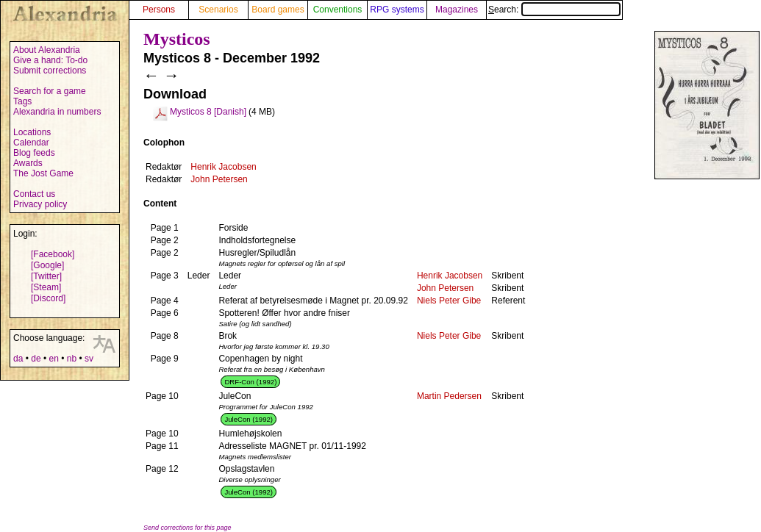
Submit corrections (50, 71)
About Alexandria (47, 50)
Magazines (457, 10)
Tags (22, 101)
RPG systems (397, 10)
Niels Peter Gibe (449, 301)
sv (89, 359)
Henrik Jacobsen (223, 167)
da (18, 359)
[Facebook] (53, 254)
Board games (278, 10)
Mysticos (177, 39)
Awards (28, 163)
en (53, 359)
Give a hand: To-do (50, 60)
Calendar (31, 143)
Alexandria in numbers (57, 112)
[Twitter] (46, 276)
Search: (554, 10)
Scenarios (218, 10)
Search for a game (50, 91)
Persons (159, 10)
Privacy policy (40, 204)
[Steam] (46, 287)
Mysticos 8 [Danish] (208, 112)
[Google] (47, 265)
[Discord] (48, 298)
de (36, 359)
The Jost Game (43, 173)
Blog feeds (34, 153)
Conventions (338, 10)
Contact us (34, 194)
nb (72, 359)
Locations (32, 132)
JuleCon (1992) (249, 419)
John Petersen (219, 179)
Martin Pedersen (449, 396)
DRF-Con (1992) (250, 382)
